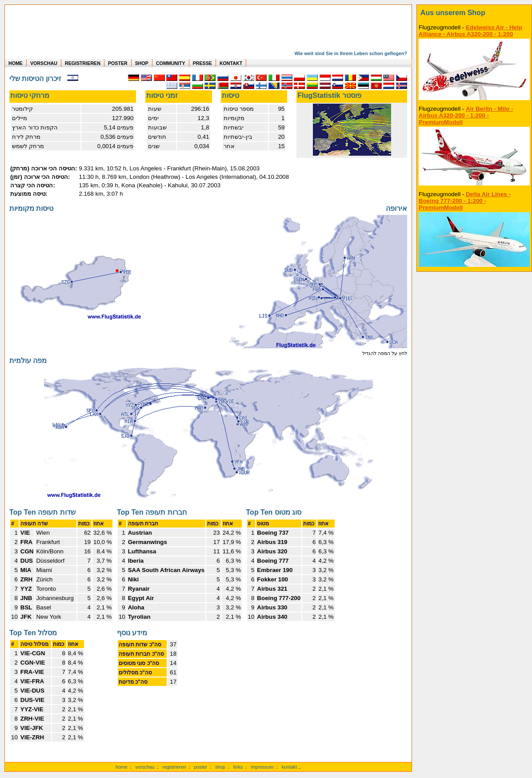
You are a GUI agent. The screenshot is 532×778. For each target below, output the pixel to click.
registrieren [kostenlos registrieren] (174, 767)
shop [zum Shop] (220, 767)
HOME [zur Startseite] (16, 63)
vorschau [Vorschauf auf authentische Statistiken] (145, 767)
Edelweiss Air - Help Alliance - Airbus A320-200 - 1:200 (470, 31)
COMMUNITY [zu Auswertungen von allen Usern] (171, 63)
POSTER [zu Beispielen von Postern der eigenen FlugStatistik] (118, 63)
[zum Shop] (474, 13)
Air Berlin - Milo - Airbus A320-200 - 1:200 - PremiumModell (466, 115)
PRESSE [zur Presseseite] (202, 63)
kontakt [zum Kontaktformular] (289, 767)
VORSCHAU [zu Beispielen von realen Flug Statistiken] (44, 63)
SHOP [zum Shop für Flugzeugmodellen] (142, 63)
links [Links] (238, 767)
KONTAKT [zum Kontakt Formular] (231, 63)
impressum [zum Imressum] (262, 767)
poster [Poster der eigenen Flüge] (201, 767)
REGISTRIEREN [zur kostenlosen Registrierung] (83, 63)
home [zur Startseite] (122, 767)
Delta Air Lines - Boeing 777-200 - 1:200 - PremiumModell (465, 201)
